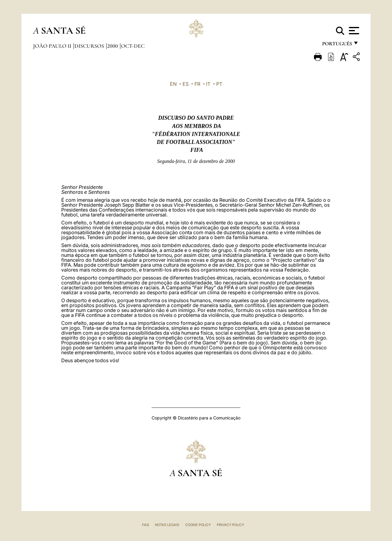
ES (186, 84)
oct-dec (133, 46)
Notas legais (167, 525)
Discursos (90, 46)
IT (208, 84)
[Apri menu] (353, 31)
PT (219, 84)
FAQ (145, 525)
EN (173, 84)
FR (197, 84)
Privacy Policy (230, 525)
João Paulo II (53, 46)
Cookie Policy (198, 525)
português (337, 45)
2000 (113, 46)
